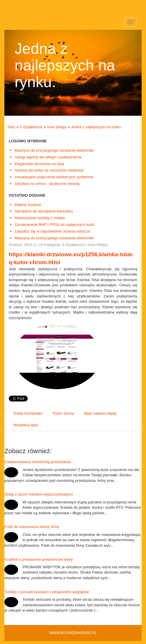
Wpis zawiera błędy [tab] (100, 413)
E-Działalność (31, 127)
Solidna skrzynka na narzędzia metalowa (49, 170)
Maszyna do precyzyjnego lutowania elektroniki (54, 150)
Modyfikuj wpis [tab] (26, 425)
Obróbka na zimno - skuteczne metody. (47, 184)
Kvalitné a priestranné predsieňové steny (39, 559)
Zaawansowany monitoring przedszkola (38, 462)
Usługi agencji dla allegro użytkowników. (48, 157)
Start (11, 127)
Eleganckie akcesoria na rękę (39, 164)
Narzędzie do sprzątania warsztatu (44, 211)
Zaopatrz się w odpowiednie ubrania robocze (52, 231)
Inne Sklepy (57, 127)
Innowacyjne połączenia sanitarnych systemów (54, 177)
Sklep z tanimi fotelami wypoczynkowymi (39, 494)
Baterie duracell (28, 205)
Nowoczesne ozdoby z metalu (40, 218)
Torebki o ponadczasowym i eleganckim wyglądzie (47, 592)
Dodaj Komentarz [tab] (28, 413)
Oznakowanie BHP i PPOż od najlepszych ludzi (54, 225)
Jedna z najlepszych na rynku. (96, 127)
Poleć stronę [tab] (63, 413)
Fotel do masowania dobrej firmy (32, 527)
